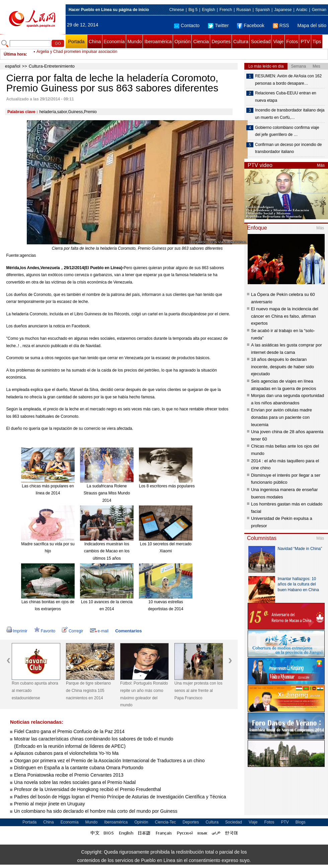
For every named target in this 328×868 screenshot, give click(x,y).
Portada (76, 42)
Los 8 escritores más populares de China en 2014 (183, 486)
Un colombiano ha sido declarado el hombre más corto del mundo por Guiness (96, 811)
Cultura (241, 42)
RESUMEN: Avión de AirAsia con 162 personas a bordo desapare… (288, 80)
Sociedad (261, 42)
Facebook (251, 25)
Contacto (187, 25)
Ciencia (201, 42)
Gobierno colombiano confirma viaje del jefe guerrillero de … (287, 131)
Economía (114, 42)
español (13, 66)
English (208, 10)
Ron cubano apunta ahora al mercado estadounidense (35, 690)
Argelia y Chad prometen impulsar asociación (77, 54)
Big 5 (193, 10)
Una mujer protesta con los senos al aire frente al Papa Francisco (198, 690)
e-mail (99, 631)
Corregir (72, 631)
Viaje (278, 42)
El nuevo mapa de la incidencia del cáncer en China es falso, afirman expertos (285, 316)
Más (321, 165)
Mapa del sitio (312, 25)
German (319, 10)
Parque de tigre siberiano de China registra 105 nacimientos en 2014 (88, 690)
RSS (281, 25)
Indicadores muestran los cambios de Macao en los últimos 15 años (107, 551)
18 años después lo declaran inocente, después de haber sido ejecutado (282, 367)
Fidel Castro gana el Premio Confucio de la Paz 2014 (69, 731)
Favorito (45, 631)
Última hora (15, 54)
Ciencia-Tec (166, 822)
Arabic (302, 10)
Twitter (218, 25)
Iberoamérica (158, 42)
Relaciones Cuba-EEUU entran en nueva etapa (286, 97)
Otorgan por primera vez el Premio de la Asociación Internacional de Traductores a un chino (109, 761)
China (95, 42)
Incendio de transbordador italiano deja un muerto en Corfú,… (290, 114)
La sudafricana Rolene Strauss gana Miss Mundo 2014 (107, 493)
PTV (305, 42)
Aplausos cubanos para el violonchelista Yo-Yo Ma (66, 753)
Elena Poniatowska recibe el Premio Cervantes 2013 (69, 775)
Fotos (292, 42)
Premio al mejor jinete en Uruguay (50, 804)
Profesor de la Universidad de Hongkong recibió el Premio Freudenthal (88, 789)
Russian (243, 10)
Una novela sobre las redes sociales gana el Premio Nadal (75, 782)
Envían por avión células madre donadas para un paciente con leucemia (281, 417)
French (226, 10)
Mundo (135, 42)
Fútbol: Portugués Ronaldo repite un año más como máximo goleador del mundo (144, 694)
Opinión (182, 42)
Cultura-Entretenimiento (52, 66)
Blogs (301, 822)
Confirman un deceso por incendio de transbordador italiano (288, 148)
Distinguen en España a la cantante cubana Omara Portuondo (79, 768)
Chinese (177, 10)
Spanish (263, 10)
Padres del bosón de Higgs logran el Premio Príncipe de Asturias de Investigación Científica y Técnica (120, 797)
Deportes (221, 42)
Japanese (283, 10)
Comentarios (128, 631)
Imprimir (17, 631)
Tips (317, 42)
